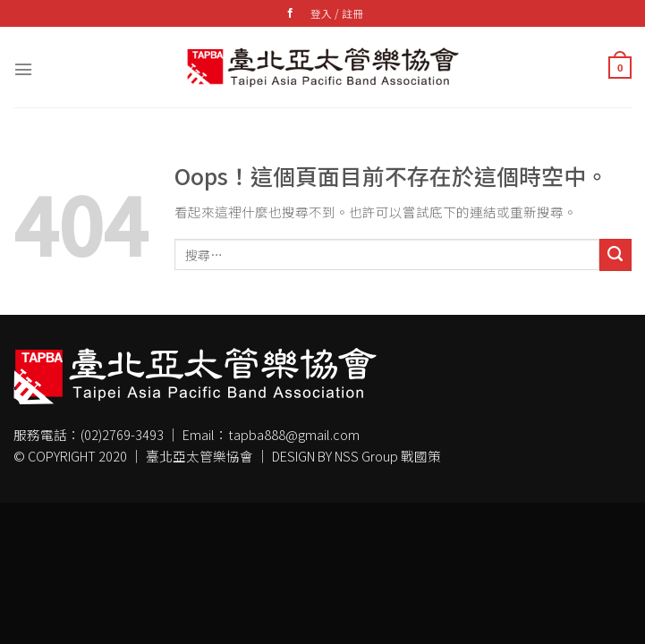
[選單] (23, 67)
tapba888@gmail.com (294, 434)
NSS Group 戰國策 (388, 456)
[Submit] (615, 255)
